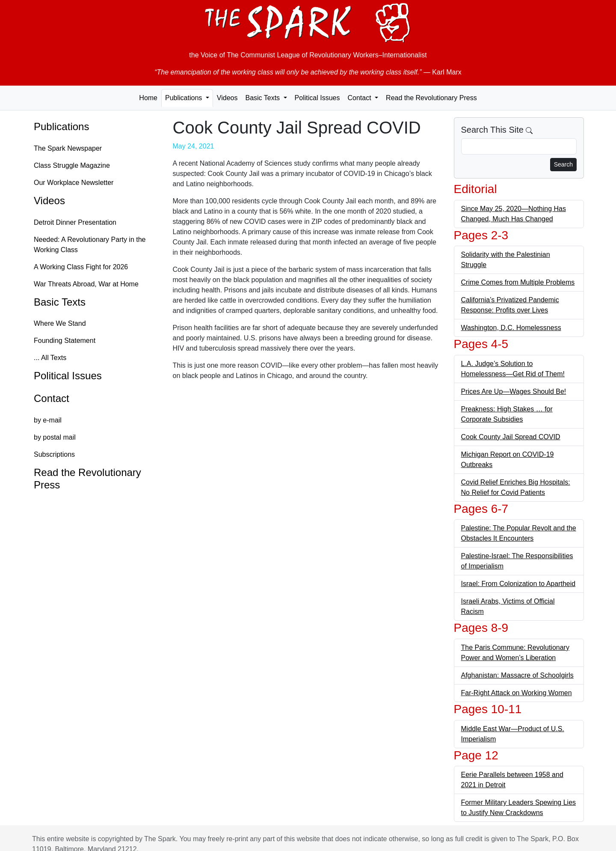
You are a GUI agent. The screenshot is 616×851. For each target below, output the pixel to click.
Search (563, 164)
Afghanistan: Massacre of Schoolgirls (517, 675)
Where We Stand (60, 323)
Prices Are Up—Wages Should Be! (514, 391)
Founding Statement (65, 341)
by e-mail (48, 420)
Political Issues (317, 98)
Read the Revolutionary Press (431, 98)
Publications (61, 126)
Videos (227, 98)
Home (148, 98)
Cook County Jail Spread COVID (511, 437)
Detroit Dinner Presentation (75, 222)
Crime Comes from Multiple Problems (518, 282)
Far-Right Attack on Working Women (517, 693)
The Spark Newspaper (68, 148)
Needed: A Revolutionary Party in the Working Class (90, 245)
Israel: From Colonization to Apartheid (518, 584)
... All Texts (50, 358)
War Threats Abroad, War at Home (86, 284)
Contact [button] (360, 98)
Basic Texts (60, 302)
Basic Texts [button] (263, 98)
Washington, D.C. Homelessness (511, 328)
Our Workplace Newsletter (74, 183)
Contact (52, 398)
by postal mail (55, 437)
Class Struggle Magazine (72, 165)
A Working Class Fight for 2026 (81, 267)
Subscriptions (54, 454)
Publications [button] (185, 98)
